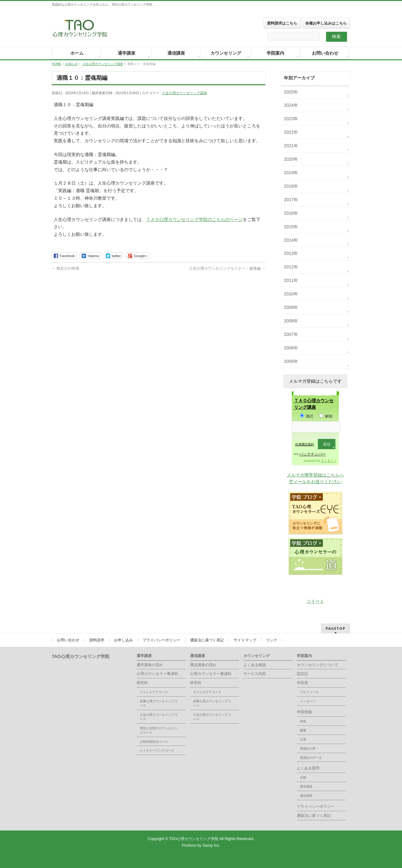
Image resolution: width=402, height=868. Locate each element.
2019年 (291, 173)
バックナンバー (312, 454)
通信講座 (198, 656)
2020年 (291, 159)
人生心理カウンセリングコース (159, 717)
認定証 (302, 674)
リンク (272, 640)
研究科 (142, 683)
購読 (307, 416)
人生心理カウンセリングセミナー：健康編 (227, 268)
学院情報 (304, 712)
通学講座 (144, 656)
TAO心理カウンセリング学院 (194, 839)
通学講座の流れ (150, 665)
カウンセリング (257, 656)
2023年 (291, 119)
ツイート (315, 601)
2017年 (291, 200)
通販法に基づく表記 (207, 640)
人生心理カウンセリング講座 (185, 93)
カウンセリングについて (318, 665)
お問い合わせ (68, 640)
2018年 (291, 186)
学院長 (302, 683)
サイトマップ (245, 640)
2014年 (291, 240)
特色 (303, 721)
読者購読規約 (305, 444)
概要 (303, 730)
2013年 (291, 253)
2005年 (291, 361)
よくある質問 (308, 768)
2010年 (291, 294)
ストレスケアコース (154, 692)
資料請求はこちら (282, 23)
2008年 (291, 321)
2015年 (291, 227)
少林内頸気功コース (154, 742)
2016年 (291, 213)
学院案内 (304, 656)
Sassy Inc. (211, 845)
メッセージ (308, 701)
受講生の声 (308, 749)
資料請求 (97, 640)
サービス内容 (255, 674)
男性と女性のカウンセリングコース (159, 730)
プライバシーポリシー (161, 640)
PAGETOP (336, 628)
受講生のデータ (311, 758)
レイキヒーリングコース (157, 750)
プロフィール (309, 692)
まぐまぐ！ (329, 461)
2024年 (291, 105)
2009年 (291, 307)
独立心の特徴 (65, 268)
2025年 (291, 92)
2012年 (291, 267)
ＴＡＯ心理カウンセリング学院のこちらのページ (194, 219)
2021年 (291, 146)
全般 (303, 777)
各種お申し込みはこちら (326, 23)
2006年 (291, 348)
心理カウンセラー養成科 (157, 674)
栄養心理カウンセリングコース (159, 703)
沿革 (303, 739)
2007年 (291, 334)
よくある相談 (255, 665)
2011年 (291, 280)
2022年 (291, 132)
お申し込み (123, 640)
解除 (326, 416)
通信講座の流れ (203, 665)
